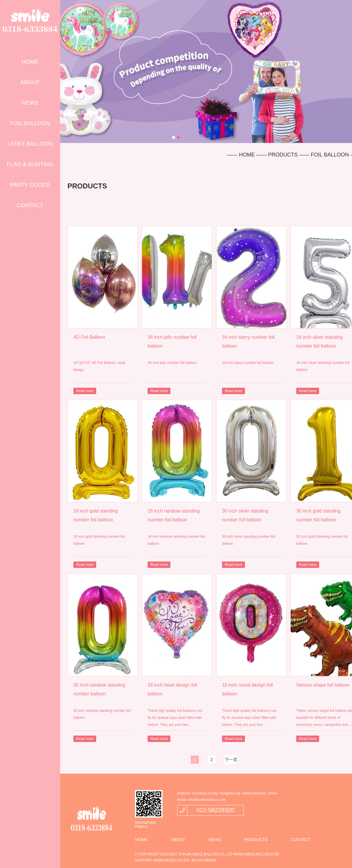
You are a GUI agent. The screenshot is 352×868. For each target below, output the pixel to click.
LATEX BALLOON (30, 144)
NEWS (30, 103)
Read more (85, 391)
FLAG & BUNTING (30, 164)
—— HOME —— (247, 155)
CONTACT (30, 205)
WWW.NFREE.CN (168, 860)
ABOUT (30, 82)
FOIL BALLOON (30, 123)
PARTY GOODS (30, 185)
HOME (30, 62)
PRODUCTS (256, 840)
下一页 (231, 760)
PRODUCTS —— (289, 155)
